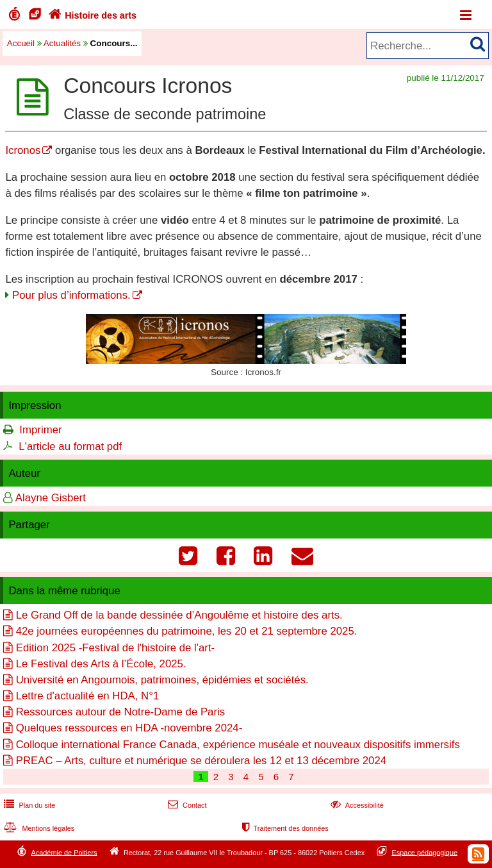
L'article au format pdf (70, 447)
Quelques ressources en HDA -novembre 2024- (129, 728)
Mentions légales (38, 828)
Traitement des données (284, 828)
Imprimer (40, 430)
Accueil (21, 43)
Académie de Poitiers (64, 852)
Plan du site (28, 805)
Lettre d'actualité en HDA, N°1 (88, 696)
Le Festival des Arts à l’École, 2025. (101, 664)
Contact (186, 805)
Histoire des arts (91, 15)
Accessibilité (356, 805)
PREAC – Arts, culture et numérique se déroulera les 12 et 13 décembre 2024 (201, 761)
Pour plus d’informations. (71, 295)
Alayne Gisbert (51, 498)
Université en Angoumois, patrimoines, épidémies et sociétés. (162, 680)
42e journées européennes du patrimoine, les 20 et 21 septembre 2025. (187, 631)
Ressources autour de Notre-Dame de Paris (120, 712)
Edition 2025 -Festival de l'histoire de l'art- (116, 648)
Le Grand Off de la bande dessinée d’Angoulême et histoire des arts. (179, 615)
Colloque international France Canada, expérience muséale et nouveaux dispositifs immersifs (238, 745)
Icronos (23, 150)
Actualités (62, 43)
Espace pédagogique (425, 852)
